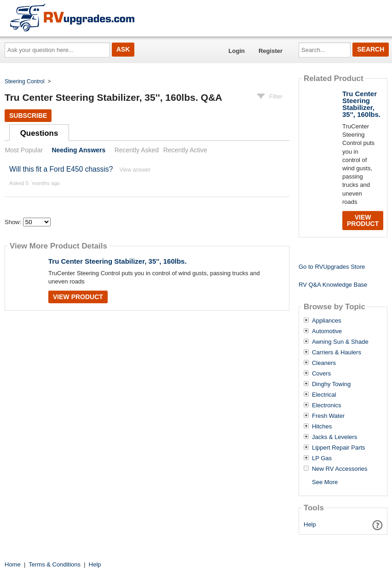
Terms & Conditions (55, 564)
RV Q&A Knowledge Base (333, 285)
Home (13, 564)
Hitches (322, 427)
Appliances (327, 321)
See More (325, 482)
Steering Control (25, 81)
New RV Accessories (340, 469)
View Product (78, 297)
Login (237, 51)
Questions (39, 133)
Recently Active (185, 150)
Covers (321, 374)
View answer (135, 170)
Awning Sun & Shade (340, 342)
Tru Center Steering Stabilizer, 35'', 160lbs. (118, 261)
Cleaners (324, 363)
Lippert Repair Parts (339, 448)
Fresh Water (328, 416)
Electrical (324, 395)
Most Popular (24, 150)
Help (310, 524)
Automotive (327, 331)
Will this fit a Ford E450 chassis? (61, 169)
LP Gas (322, 458)
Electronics (327, 405)
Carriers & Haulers (337, 353)
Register (271, 51)
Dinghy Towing (331, 384)
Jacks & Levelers (334, 437)
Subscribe (28, 116)
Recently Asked (137, 150)
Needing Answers (78, 150)
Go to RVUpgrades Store (332, 267)
